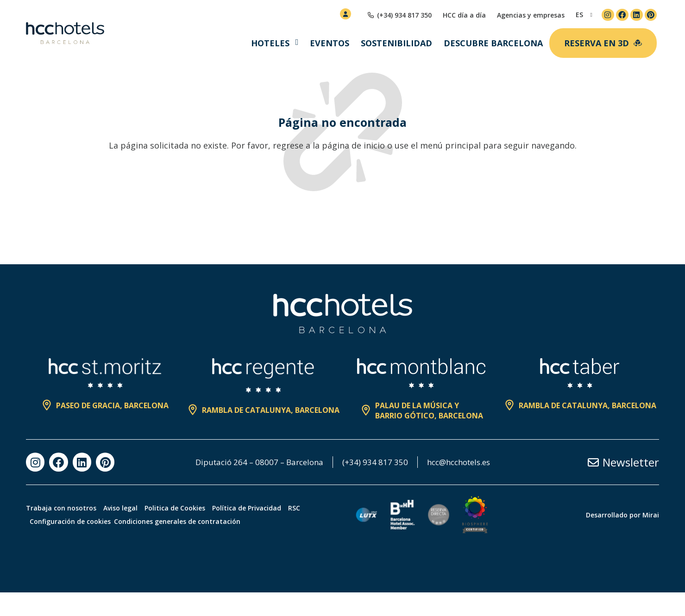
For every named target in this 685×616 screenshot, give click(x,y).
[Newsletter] (593, 474)
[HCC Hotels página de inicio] (65, 33)
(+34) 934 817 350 (420, 462)
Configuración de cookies (73, 545)
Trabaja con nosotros (61, 532)
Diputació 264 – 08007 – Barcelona (299, 462)
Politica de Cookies (189, 532)
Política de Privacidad (267, 532)
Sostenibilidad (396, 43)
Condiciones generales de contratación (184, 545)
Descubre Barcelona (493, 43)
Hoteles (270, 43)
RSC (322, 532)
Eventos (330, 43)
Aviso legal (127, 532)
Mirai (651, 538)
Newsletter (631, 474)
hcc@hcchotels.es (342, 485)
